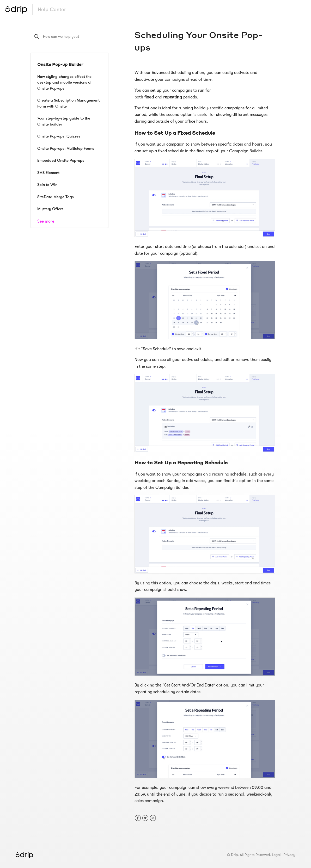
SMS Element (48, 173)
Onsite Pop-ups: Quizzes (59, 136)
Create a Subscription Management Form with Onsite (68, 103)
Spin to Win (47, 185)
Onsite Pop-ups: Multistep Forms (66, 148)
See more (46, 221)
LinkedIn (153, 818)
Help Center (52, 10)
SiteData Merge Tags (56, 197)
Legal (276, 855)
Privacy (289, 855)
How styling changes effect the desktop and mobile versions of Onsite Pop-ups (64, 82)
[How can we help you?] (70, 36)
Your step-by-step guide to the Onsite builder (64, 121)
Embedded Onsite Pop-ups (61, 160)
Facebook (138, 818)
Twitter (145, 818)
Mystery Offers (50, 209)
